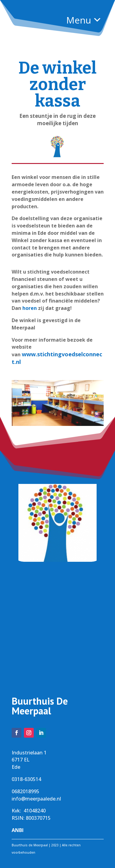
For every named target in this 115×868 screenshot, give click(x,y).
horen (30, 308)
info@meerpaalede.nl (36, 799)
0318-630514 (26, 779)
